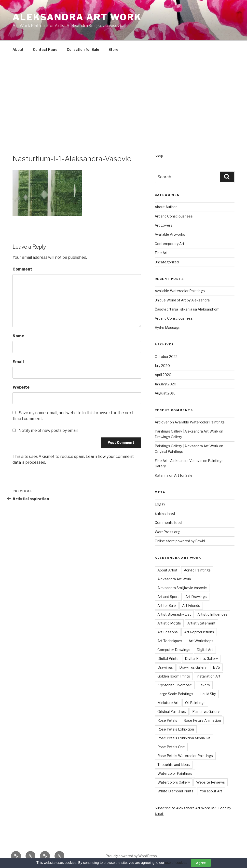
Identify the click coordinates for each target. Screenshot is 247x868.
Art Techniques (170, 641)
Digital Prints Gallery (201, 658)
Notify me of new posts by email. (48, 430)
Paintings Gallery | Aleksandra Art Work (186, 431)
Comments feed (168, 522)
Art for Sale (183, 475)
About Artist (167, 570)
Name (18, 336)
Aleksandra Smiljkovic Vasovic (182, 588)
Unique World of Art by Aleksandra (182, 300)
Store (113, 49)
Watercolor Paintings (175, 773)
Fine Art (161, 253)
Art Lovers (164, 225)
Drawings (165, 667)
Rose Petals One (171, 747)
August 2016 (165, 393)
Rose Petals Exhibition (176, 729)
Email (18, 362)
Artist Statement (201, 623)
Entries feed (165, 513)
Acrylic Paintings (197, 570)
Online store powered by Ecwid (180, 541)
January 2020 (165, 384)
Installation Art (208, 676)
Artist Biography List (174, 614)
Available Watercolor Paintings (180, 291)
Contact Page (45, 49)
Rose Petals (167, 720)
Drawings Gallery (168, 437)
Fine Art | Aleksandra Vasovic (178, 461)
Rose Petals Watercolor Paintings (185, 756)
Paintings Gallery (206, 712)
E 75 (216, 667)
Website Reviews (211, 782)
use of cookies (176, 863)
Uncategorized (167, 262)
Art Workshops (201, 641)
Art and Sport (168, 597)
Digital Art (205, 650)
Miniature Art (168, 703)
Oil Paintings (195, 703)
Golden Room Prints (174, 676)
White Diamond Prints (175, 791)
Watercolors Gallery (174, 782)
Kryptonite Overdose (175, 685)
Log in (160, 504)
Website (21, 387)
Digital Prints (168, 658)
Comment (22, 269)
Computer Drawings (174, 650)
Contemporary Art (170, 244)
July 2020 (162, 366)
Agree (201, 863)
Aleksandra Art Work (77, 17)
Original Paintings (169, 452)
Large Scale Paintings (175, 694)
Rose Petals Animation (202, 720)
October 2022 (166, 357)
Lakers (204, 685)
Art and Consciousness (174, 216)
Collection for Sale (83, 49)
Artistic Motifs (169, 623)
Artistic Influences (213, 614)
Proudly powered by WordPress (131, 856)
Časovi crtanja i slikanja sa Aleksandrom (187, 309)
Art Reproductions (199, 632)
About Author (166, 207)
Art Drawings (196, 597)
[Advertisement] (123, 117)
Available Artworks (170, 234)
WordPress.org (167, 532)
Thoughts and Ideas (174, 765)
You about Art (211, 791)
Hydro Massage (168, 328)
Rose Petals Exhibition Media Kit (184, 738)
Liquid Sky (208, 694)
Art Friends (191, 605)
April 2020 (163, 375)
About (18, 49)
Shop (159, 156)
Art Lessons (168, 632)
